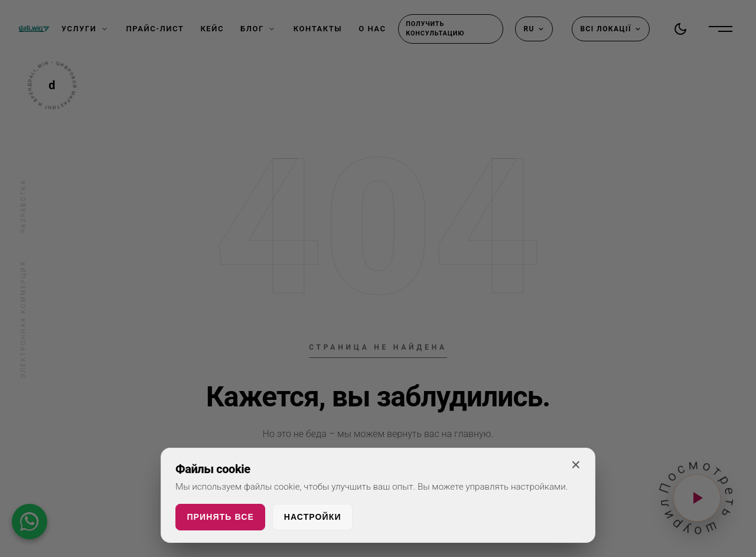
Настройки (313, 517)
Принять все (220, 517)
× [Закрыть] (576, 465)
